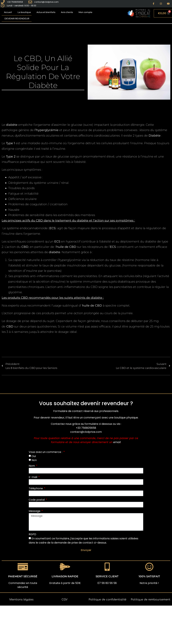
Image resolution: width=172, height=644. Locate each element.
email (117, 442)
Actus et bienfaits (46, 12)
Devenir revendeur (17, 19)
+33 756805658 (86, 428)
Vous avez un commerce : (46, 452)
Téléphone (36, 488)
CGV (64, 600)
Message (35, 511)
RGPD (32, 534)
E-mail (33, 477)
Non (34, 460)
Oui (34, 456)
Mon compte (85, 12)
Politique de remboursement (150, 600)
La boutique (24, 12)
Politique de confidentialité (107, 600)
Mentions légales (21, 600)
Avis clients (67, 12)
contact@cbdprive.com (86, 432)
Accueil (8, 12)
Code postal (37, 500)
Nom (32, 466)
